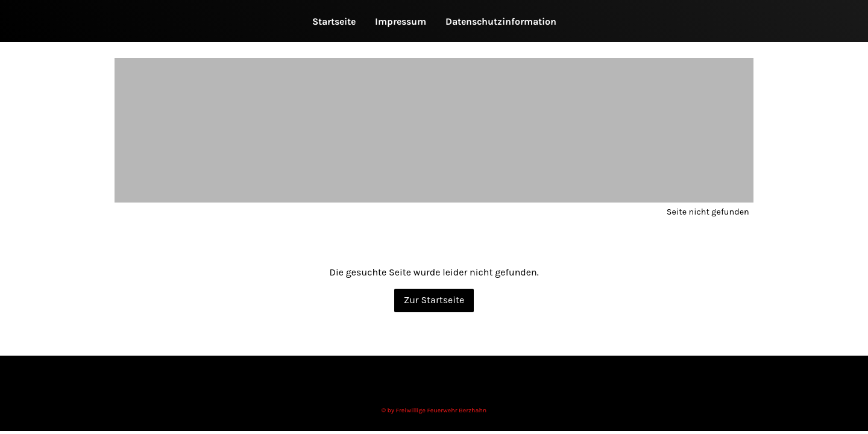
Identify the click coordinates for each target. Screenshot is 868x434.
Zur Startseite (434, 300)
